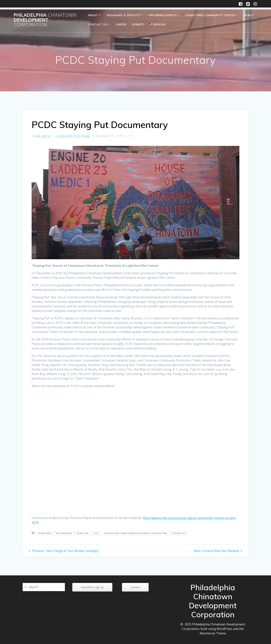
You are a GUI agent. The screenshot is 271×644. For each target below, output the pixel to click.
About (93, 15)
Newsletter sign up (92, 587)
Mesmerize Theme (213, 633)
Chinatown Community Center (210, 15)
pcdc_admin (43, 136)
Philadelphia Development (45, 20)
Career (121, 24)
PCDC (96, 533)
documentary (64, 533)
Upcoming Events (163, 15)
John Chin (83, 533)
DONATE (138, 24)
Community (65, 136)
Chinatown (44, 533)
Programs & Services (123, 15)
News (248, 15)
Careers (135, 587)
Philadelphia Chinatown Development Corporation (135, 533)
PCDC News (82, 136)
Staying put (179, 533)
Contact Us (98, 24)
